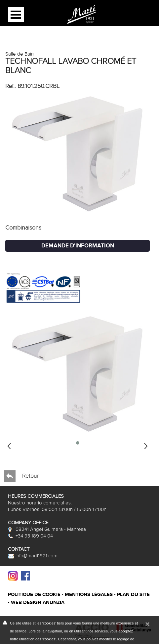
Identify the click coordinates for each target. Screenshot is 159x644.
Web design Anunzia (38, 602)
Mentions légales (89, 595)
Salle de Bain (20, 54)
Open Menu (16, 15)
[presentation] (9, 445)
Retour (21, 476)
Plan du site (133, 595)
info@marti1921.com (33, 556)
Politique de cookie (34, 595)
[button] (78, 443)
